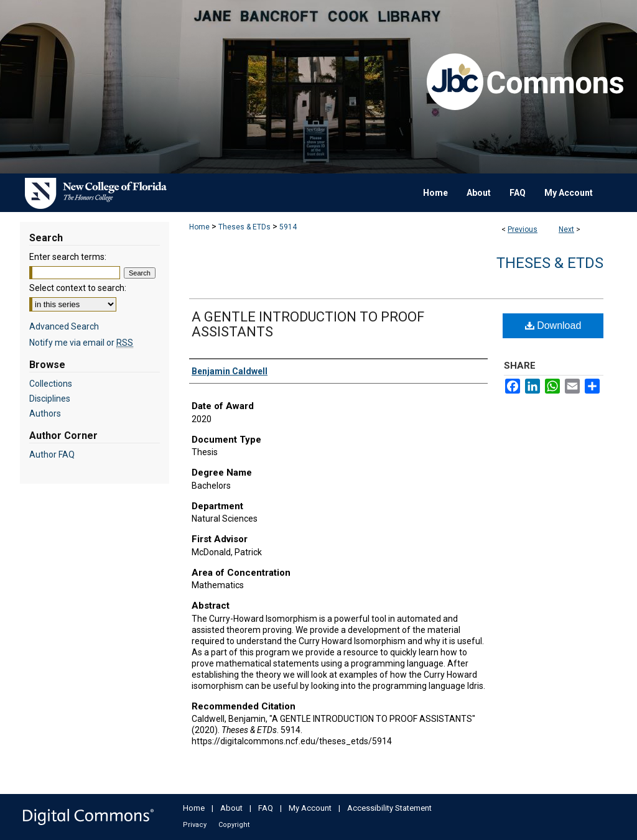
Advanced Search (64, 326)
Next (566, 229)
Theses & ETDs (244, 227)
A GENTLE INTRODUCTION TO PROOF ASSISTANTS (308, 324)
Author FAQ (52, 455)
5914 (288, 227)
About (231, 808)
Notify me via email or (81, 343)
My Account (310, 808)
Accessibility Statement (389, 808)
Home (199, 227)
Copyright (234, 825)
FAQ (266, 808)
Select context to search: (78, 288)
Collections (51, 384)
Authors (45, 413)
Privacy (195, 825)
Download (553, 325)
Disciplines (50, 399)
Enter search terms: (68, 257)
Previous (523, 229)
